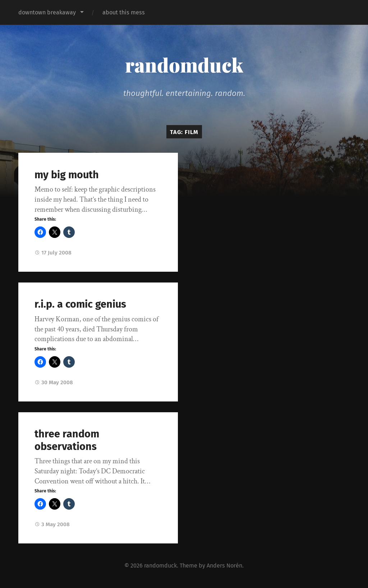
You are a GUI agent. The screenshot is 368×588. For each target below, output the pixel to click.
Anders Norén (224, 566)
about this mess (124, 12)
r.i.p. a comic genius (80, 304)
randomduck (184, 65)
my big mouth (67, 175)
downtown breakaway (47, 12)
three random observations (67, 440)
